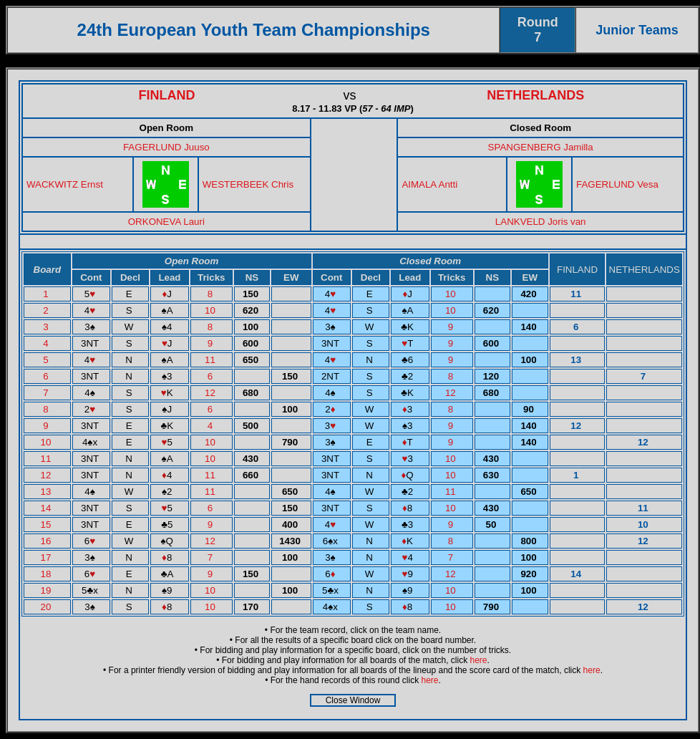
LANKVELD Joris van (541, 222)
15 (48, 525)
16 (48, 541)
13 (48, 492)
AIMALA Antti (429, 184)
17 (48, 557)
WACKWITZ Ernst (65, 184)
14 (48, 508)
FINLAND (167, 95)
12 (212, 393)
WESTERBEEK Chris (248, 184)
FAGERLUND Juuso (166, 147)
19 (48, 590)
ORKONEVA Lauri (166, 222)
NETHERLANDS (535, 95)
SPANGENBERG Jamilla (541, 147)
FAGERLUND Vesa (617, 184)
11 (212, 360)
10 (452, 294)
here (479, 660)
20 (48, 607)
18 (48, 574)
